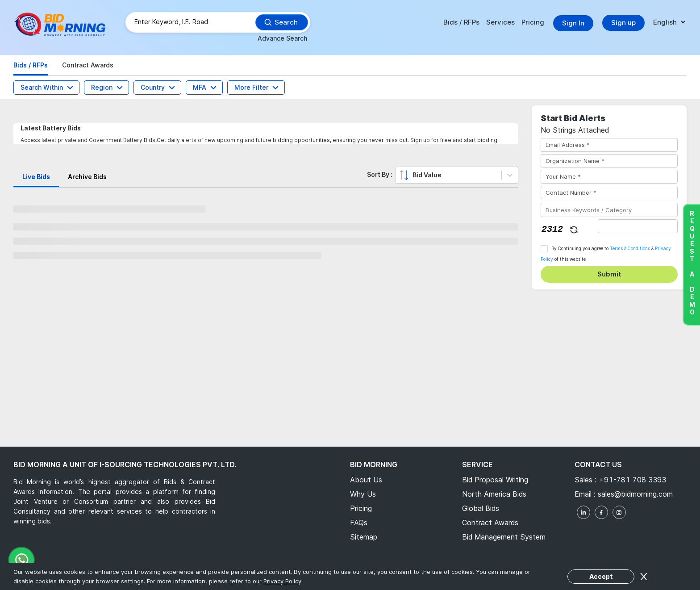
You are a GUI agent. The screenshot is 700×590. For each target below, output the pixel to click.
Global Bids (481, 508)
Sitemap (364, 537)
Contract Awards (490, 523)
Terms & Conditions (630, 248)
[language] (669, 23)
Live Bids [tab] (36, 177)
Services (500, 22)
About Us (366, 480)
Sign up (623, 23)
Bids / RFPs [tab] (31, 65)
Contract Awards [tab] (88, 65)
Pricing (533, 22)
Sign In (573, 23)
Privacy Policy (282, 581)
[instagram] (619, 512)
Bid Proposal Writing (495, 480)
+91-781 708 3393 (632, 480)
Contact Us (598, 464)
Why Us (363, 494)
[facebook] (601, 512)
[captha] (638, 226)
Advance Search (282, 38)
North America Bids (494, 494)
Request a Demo (692, 263)
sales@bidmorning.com (634, 494)
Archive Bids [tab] (87, 177)
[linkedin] (583, 512)
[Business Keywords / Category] (609, 210)
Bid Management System (504, 537)
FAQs (359, 523)
